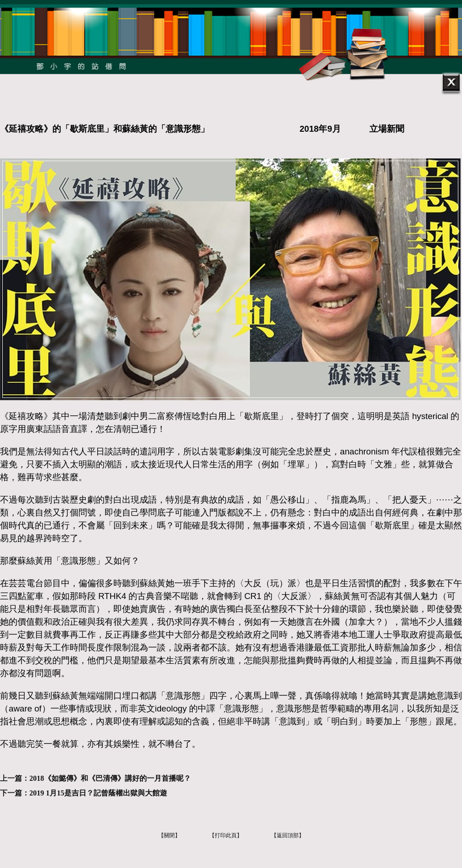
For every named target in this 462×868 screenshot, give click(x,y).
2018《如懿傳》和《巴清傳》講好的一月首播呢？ (110, 778)
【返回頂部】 (288, 835)
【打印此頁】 (226, 835)
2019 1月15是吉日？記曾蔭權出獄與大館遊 (98, 793)
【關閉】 (169, 835)
